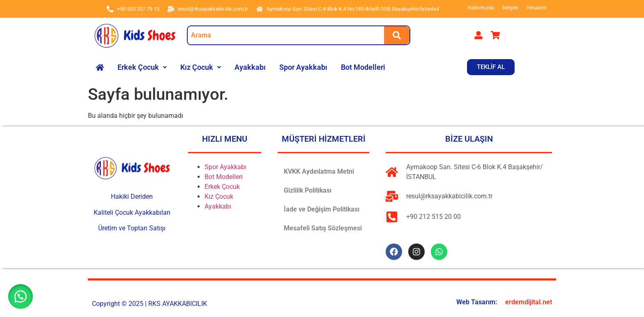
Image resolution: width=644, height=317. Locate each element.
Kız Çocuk (201, 67)
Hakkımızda (481, 8)
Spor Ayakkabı (303, 67)
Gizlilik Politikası (308, 190)
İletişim (510, 8)
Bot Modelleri (363, 67)
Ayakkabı (250, 67)
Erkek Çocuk (142, 67)
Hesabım (537, 8)
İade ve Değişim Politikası (322, 209)
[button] (142, 67)
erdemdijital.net (529, 302)
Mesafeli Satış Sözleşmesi (323, 228)
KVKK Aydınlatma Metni (319, 171)
